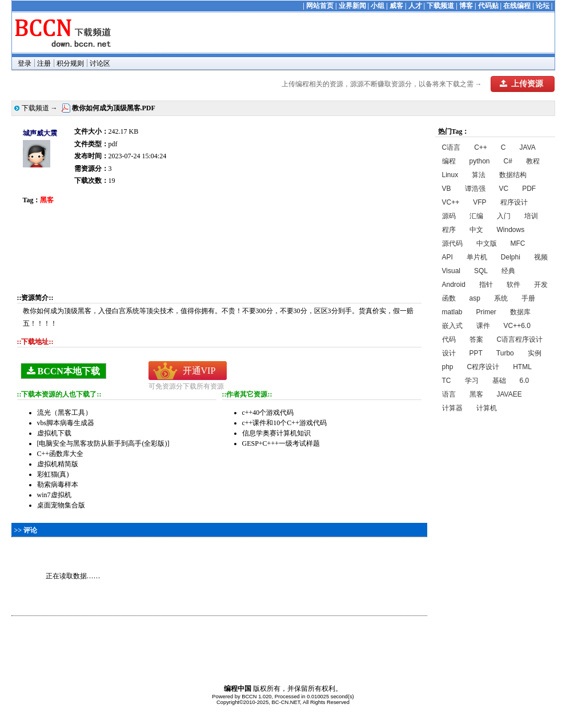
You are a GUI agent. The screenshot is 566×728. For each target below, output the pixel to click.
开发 (541, 285)
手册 (528, 298)
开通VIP (199, 371)
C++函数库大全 (61, 454)
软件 (513, 285)
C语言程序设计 (520, 339)
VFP (479, 202)
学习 (472, 381)
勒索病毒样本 (58, 485)
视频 (541, 257)
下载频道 (440, 6)
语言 (449, 394)
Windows (511, 230)
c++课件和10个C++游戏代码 (284, 423)
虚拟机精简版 (58, 464)
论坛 (543, 6)
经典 (508, 271)
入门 (504, 216)
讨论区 (100, 63)
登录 (25, 63)
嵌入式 (452, 326)
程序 (449, 230)
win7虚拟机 (54, 495)
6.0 (525, 381)
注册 (44, 63)
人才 (415, 6)
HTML (522, 367)
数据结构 (513, 175)
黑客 (476, 394)
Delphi (511, 257)
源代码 (452, 243)
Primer (486, 312)
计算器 (452, 408)
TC (447, 381)
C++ (481, 147)
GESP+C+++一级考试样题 (281, 443)
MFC (518, 243)
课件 (483, 326)
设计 (449, 353)
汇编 (476, 216)
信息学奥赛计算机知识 (276, 433)
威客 (396, 6)
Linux (450, 175)
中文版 (487, 243)
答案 (476, 339)
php (448, 367)
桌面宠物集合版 (61, 505)
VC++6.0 (517, 326)
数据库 (520, 312)
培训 (531, 216)
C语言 (451, 147)
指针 (486, 285)
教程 (533, 161)
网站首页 (320, 6)
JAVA (528, 147)
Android (454, 285)
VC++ (451, 202)
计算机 (487, 408)
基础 (499, 381)
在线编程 (517, 6)
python (480, 161)
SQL (481, 271)
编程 (449, 161)
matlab (452, 312)
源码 (449, 216)
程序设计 (514, 202)
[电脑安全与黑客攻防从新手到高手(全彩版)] (103, 443)
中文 (476, 230)
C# (508, 161)
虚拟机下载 (54, 433)
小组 (378, 6)
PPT (476, 353)
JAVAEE (509, 394)
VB (447, 189)
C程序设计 (483, 367)
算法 (479, 175)
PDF (529, 189)
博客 (466, 6)
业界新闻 (352, 6)
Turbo (505, 353)
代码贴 (488, 6)
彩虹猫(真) (53, 474)
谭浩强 (475, 189)
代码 (449, 339)
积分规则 (70, 63)
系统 (501, 298)
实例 (535, 353)
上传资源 (521, 84)
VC (504, 189)
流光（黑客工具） (65, 413)
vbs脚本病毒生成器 (66, 423)
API (447, 257)
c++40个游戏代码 (268, 413)
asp (475, 298)
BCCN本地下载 (63, 371)
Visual (451, 271)
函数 (449, 298)
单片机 (477, 257)
